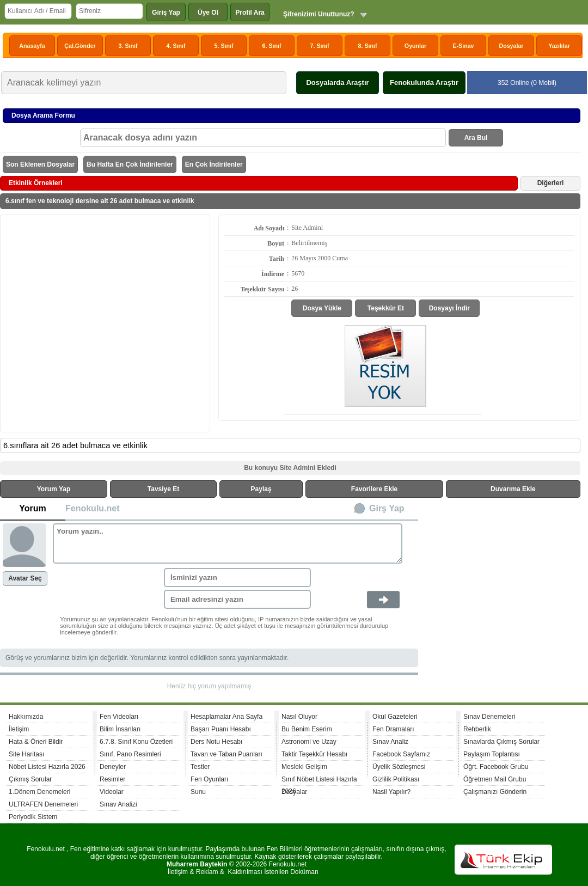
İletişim (19, 729)
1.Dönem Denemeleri (39, 792)
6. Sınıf (272, 46)
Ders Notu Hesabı (216, 742)
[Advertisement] (102, 323)
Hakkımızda (26, 717)
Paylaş (261, 489)
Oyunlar (415, 46)
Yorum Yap (54, 489)
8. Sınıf (368, 46)
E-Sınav (463, 46)
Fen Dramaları (393, 729)
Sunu (198, 792)
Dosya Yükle (322, 308)
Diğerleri (551, 183)
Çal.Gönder (80, 46)
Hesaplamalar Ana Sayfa (226, 717)
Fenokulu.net (93, 508)
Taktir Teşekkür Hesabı (314, 754)
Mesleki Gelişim (304, 767)
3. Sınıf (128, 46)
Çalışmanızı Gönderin (495, 792)
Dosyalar (511, 46)
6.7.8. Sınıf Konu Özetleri (136, 742)
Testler (200, 767)
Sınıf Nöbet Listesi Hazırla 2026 (319, 781)
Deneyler (113, 767)
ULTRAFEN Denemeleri (43, 804)
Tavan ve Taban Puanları (226, 754)
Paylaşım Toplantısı (492, 754)
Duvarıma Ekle (513, 489)
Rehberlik (477, 729)
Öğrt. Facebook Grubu (496, 767)
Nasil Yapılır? (391, 792)
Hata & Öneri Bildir (36, 742)
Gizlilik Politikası (396, 779)
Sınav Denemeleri (489, 717)
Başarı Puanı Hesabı (221, 729)
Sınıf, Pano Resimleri (130, 754)
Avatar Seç (25, 578)
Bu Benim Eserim (307, 729)
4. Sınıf (176, 46)
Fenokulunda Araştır (424, 83)
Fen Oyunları (209, 779)
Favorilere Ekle (374, 489)
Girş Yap (387, 508)
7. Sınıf (320, 46)
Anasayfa (32, 46)
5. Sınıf (224, 46)
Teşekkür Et (386, 308)
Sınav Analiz (390, 742)
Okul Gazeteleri (395, 717)
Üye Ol (208, 13)
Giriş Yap (166, 13)
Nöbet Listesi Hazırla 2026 (47, 767)
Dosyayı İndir (449, 308)
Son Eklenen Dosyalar (40, 164)
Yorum (32, 508)
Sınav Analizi (118, 804)
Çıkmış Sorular (30, 779)
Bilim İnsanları (120, 729)
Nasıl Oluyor (299, 717)
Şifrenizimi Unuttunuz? (319, 14)
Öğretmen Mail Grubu (495, 779)
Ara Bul (476, 138)
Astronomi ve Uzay (309, 742)
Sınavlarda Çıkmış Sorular (501, 742)
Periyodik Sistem (33, 817)
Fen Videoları (119, 717)
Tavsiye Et (163, 489)
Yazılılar (559, 46)
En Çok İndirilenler (214, 164)
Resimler (112, 779)
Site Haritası (26, 754)
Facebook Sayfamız (401, 754)
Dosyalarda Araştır (337, 83)
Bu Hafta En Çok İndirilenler (130, 164)
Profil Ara (250, 13)
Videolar (112, 792)
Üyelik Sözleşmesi (399, 767)
